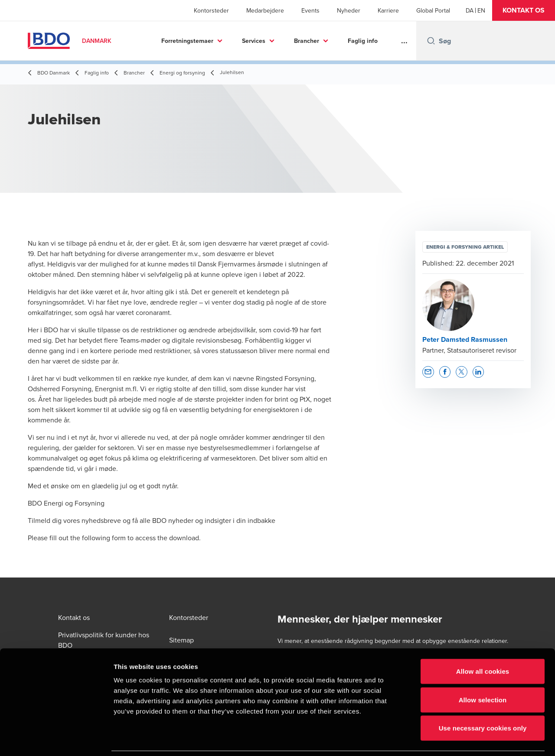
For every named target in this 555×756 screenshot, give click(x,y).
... (404, 41)
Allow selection (483, 671)
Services (254, 41)
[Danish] (470, 10)
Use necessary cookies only (483, 699)
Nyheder (349, 10)
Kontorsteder (211, 10)
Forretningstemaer (187, 41)
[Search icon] (431, 41)
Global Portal (433, 10)
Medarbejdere (265, 10)
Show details (455, 739)
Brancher (307, 41)
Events (310, 10)
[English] (481, 10)
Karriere (388, 10)
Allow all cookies (483, 642)
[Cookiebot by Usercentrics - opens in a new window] (56, 739)
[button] (524, 10)
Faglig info (363, 41)
